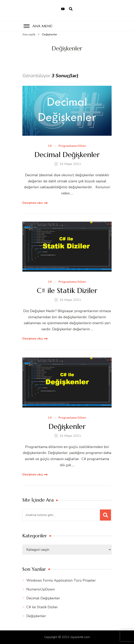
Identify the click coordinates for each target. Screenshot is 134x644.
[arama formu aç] (71, 9)
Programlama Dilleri (72, 146)
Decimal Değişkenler (67, 155)
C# (50, 146)
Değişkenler (67, 426)
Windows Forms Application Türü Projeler (61, 580)
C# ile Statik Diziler (67, 290)
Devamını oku (33, 203)
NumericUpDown (41, 589)
